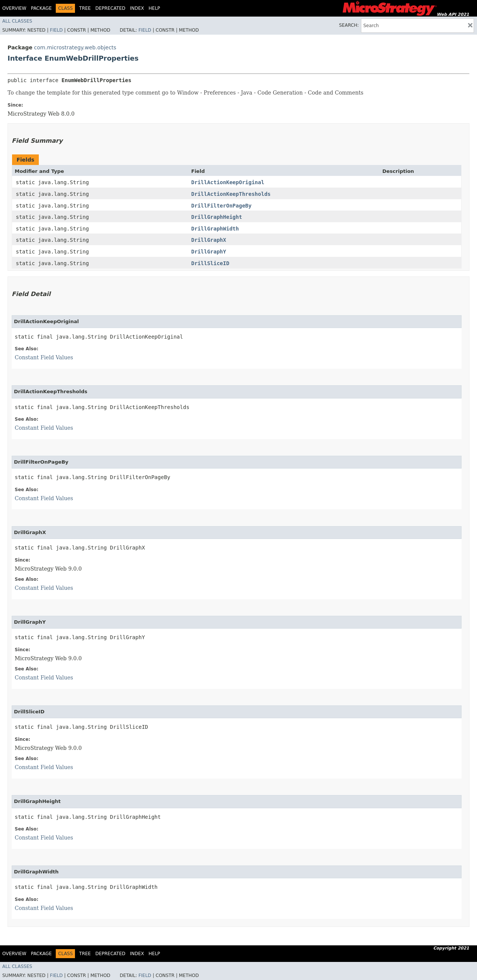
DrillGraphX (209, 240)
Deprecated (110, 8)
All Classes (17, 21)
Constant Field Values (44, 357)
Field (56, 30)
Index (137, 8)
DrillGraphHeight (217, 217)
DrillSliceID (210, 263)
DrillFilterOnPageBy (222, 206)
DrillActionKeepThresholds (231, 194)
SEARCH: (349, 25)
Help (154, 8)
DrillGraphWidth (215, 229)
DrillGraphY (209, 252)
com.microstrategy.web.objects (75, 47)
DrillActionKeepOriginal (228, 182)
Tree (85, 8)
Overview (14, 8)
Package (41, 8)
